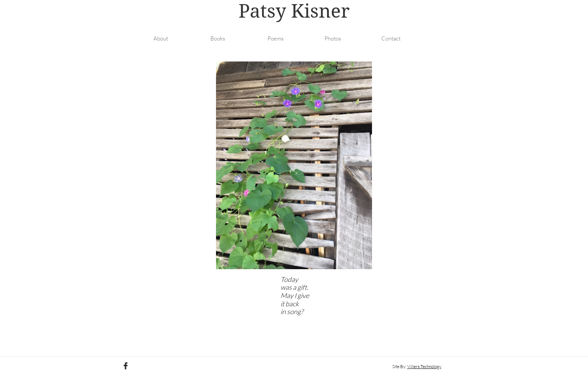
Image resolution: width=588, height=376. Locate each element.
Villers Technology (424, 366)
